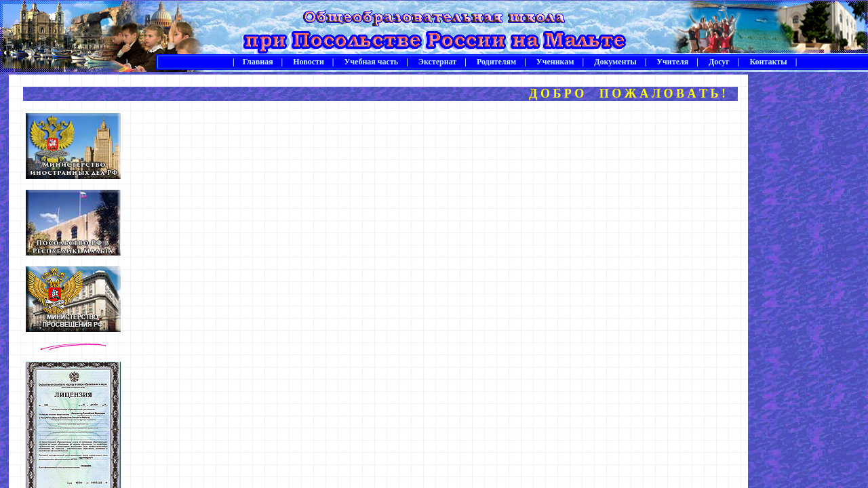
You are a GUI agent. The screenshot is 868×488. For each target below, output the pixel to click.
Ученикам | (556, 62)
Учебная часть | (372, 62)
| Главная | (258, 62)
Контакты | (769, 62)
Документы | (616, 62)
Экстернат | (438, 62)
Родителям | (497, 62)
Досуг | (720, 62)
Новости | (309, 62)
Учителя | (673, 62)
